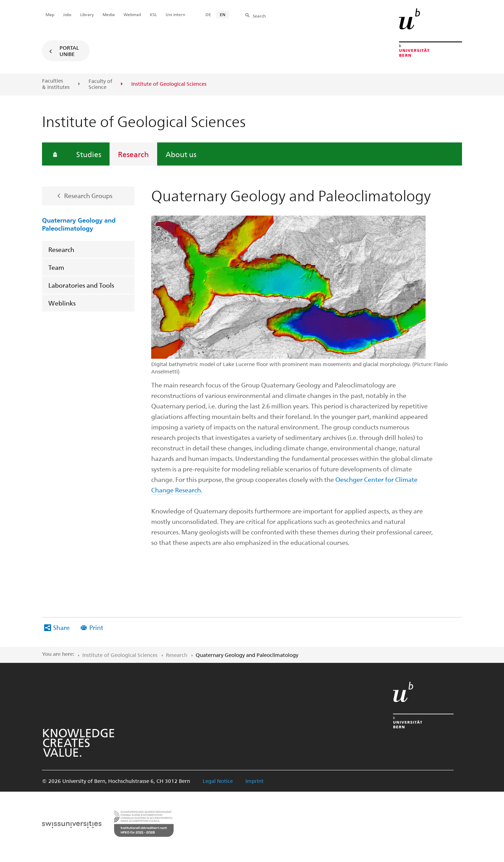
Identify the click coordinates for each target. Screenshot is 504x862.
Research (133, 154)
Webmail (132, 14)
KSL (153, 14)
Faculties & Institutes (56, 84)
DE (208, 14)
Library (87, 14)
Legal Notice (218, 781)
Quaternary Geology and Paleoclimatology (79, 224)
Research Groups (88, 195)
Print (96, 627)
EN (223, 14)
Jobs (67, 14)
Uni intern (175, 14)
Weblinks (62, 303)
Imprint (254, 781)
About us (181, 154)
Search (259, 16)
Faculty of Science (100, 84)
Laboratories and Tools (81, 285)
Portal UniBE (69, 51)
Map (50, 14)
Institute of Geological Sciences (120, 655)
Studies (89, 154)
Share (61, 627)
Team (56, 267)
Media (109, 14)
